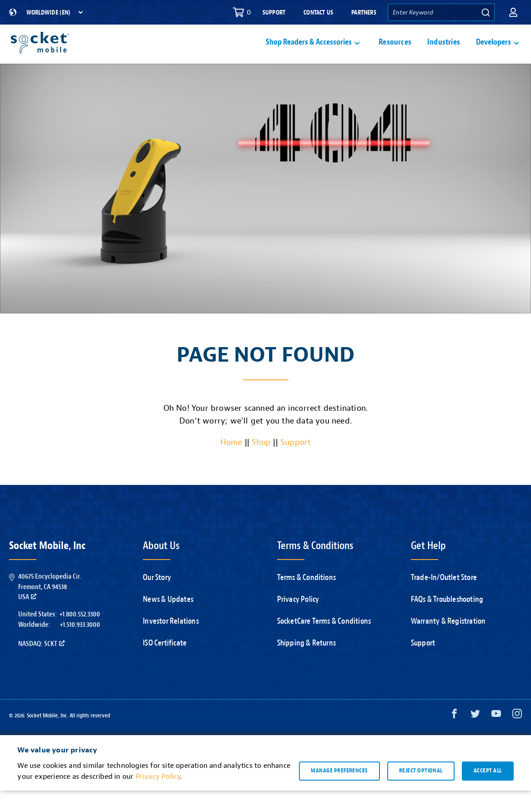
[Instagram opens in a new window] (517, 737)
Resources (395, 53)
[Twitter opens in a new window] (475, 737)
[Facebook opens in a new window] (454, 737)
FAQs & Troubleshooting (447, 621)
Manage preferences (339, 792)
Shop (261, 464)
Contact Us (318, 13)
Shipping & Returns (307, 664)
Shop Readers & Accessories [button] (309, 53)
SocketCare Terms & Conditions (324, 643)
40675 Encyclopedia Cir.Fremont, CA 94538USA (50, 608)
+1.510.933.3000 (80, 646)
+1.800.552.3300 (80, 635)
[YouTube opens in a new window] (496, 737)
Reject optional (421, 792)
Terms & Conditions (307, 599)
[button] (513, 12)
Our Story (157, 599)
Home (231, 464)
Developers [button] (493, 53)
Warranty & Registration (448, 643)
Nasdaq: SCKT (41, 665)
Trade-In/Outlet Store (444, 599)
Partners (364, 13)
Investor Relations (171, 643)
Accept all (488, 792)
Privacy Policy (298, 621)
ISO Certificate (165, 664)
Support (274, 13)
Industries (444, 53)
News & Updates (168, 621)
